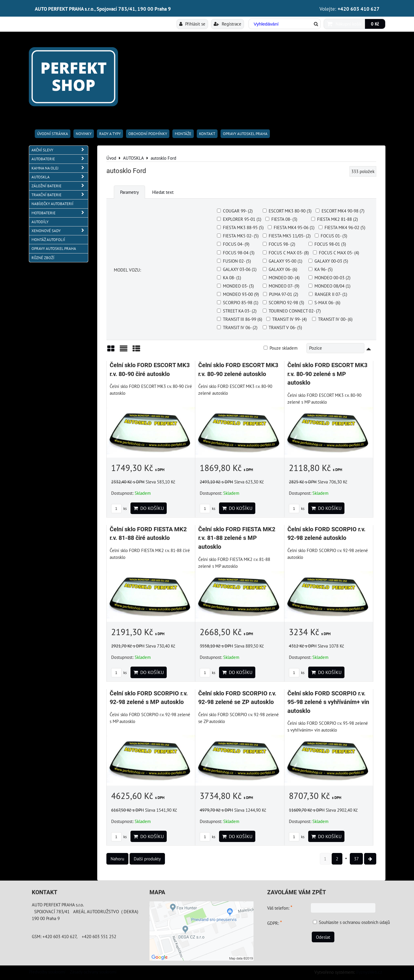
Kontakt (207, 134)
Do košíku (149, 508)
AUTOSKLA (60, 177)
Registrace (228, 24)
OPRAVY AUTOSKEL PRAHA (245, 134)
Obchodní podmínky (148, 134)
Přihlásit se (192, 24)
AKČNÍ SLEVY (60, 150)
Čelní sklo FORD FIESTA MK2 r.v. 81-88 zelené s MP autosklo (237, 538)
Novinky (84, 134)
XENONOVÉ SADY (60, 231)
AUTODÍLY (40, 222)
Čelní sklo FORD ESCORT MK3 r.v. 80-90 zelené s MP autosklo (327, 374)
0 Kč (375, 24)
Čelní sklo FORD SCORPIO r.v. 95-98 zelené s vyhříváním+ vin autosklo (328, 702)
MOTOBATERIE (60, 213)
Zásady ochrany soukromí (93, 972)
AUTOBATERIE (60, 159)
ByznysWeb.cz (369, 972)
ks (119, 509)
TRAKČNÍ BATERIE (60, 195)
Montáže (183, 134)
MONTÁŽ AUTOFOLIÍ (48, 240)
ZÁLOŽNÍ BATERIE (60, 186)
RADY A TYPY (110, 134)
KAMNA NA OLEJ (60, 168)
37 (356, 859)
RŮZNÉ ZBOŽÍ (43, 258)
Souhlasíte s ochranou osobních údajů (354, 922)
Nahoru (117, 859)
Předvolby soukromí (47, 972)
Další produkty (147, 859)
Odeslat (323, 937)
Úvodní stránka (53, 134)
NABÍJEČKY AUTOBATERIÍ (52, 204)
